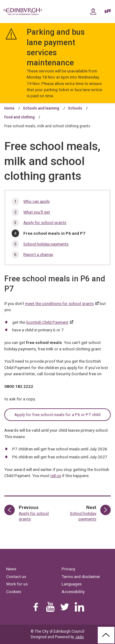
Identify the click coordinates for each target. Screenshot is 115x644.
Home (9, 108)
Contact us (16, 577)
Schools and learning (41, 108)
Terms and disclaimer (81, 577)
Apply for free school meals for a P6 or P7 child (57, 415)
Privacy (68, 569)
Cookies (14, 592)
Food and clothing (19, 117)
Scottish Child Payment (47, 322)
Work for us (17, 584)
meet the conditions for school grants (59, 303)
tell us (56, 476)
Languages (72, 584)
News (11, 569)
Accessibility (73, 592)
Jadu (79, 637)
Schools (75, 108)
